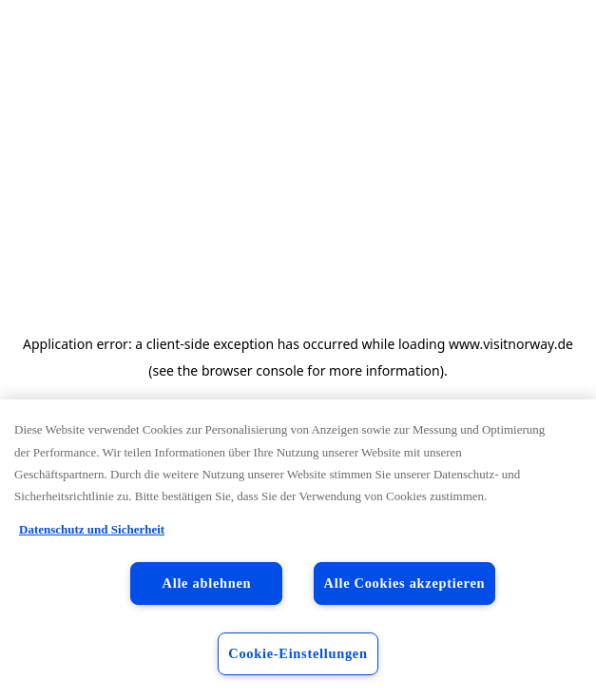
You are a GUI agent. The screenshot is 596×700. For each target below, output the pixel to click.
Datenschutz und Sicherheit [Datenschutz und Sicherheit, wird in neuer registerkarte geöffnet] (92, 529)
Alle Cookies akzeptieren (405, 583)
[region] (298, 550)
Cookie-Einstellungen (298, 653)
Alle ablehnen (207, 583)
